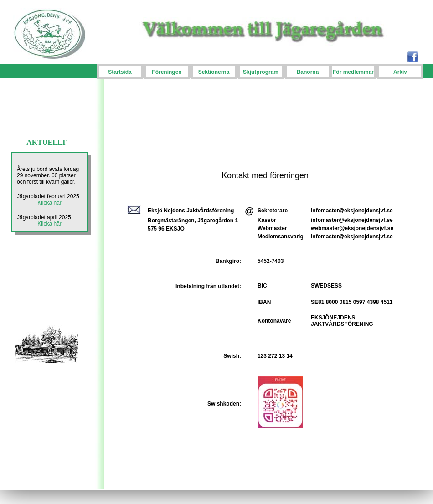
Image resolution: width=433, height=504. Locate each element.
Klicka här (49, 203)
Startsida (120, 72)
